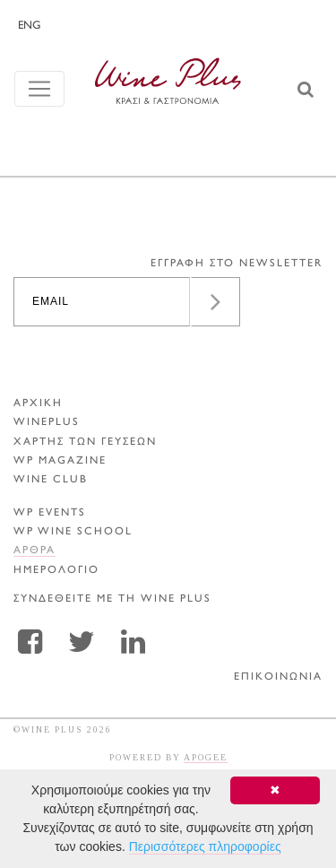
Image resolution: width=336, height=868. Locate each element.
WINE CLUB (51, 480)
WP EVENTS (50, 513)
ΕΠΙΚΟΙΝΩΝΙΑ (278, 677)
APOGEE (206, 757)
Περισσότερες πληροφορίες (205, 846)
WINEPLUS (47, 423)
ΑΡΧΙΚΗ (38, 404)
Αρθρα (34, 551)
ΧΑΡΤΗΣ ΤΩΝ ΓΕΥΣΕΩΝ (85, 443)
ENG (29, 26)
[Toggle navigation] (39, 89)
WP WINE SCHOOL (73, 532)
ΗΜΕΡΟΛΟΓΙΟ (56, 571)
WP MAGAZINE (60, 461)
